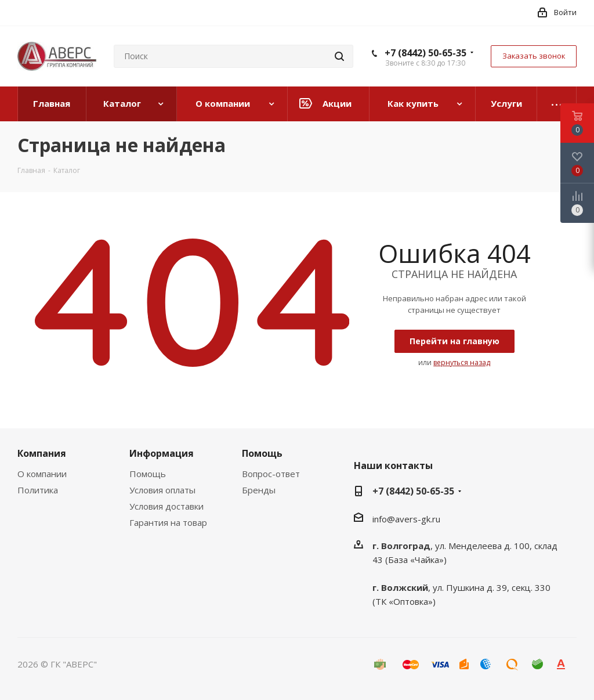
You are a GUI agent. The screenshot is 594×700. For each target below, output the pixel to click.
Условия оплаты (162, 490)
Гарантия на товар (168, 522)
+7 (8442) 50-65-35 (425, 53)
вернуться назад (462, 362)
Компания (42, 453)
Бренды (259, 490)
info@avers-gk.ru (406, 519)
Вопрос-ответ (271, 474)
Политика (38, 490)
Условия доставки (166, 506)
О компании (42, 474)
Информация (162, 453)
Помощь (148, 474)
